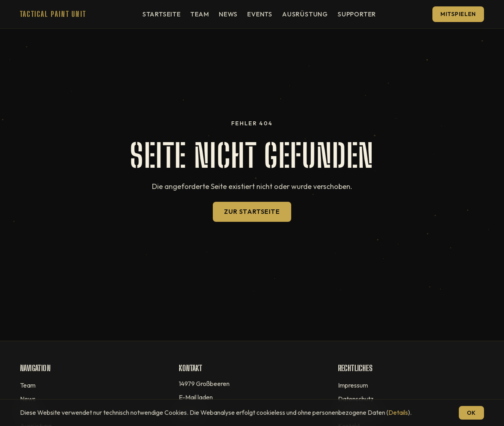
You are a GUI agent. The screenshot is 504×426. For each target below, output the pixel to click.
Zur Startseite (252, 211)
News (228, 14)
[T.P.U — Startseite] (53, 14)
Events (260, 14)
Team (200, 14)
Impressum (353, 385)
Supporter (357, 14)
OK (471, 413)
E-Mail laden (196, 397)
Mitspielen (458, 14)
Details (398, 412)
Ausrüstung (305, 14)
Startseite (162, 14)
